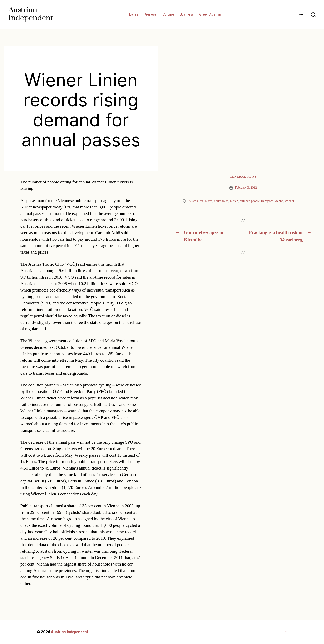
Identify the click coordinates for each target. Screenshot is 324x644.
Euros (208, 201)
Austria (193, 201)
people (255, 201)
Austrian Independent (70, 632)
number (245, 201)
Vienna (279, 201)
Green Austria (210, 15)
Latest (134, 15)
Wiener (289, 201)
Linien (234, 201)
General (151, 15)
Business (187, 15)
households (221, 201)
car (201, 201)
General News (243, 177)
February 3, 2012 (246, 188)
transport (267, 201)
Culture (168, 15)
